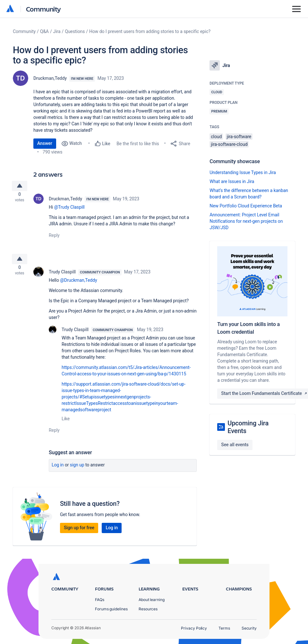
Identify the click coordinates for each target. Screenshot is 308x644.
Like (66, 424)
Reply (54, 238)
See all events (235, 445)
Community (43, 9)
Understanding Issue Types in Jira (243, 172)
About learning (152, 600)
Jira (57, 31)
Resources (148, 609)
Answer (45, 143)
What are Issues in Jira (232, 181)
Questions (75, 31)
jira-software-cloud (229, 144)
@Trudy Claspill (69, 210)
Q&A (44, 31)
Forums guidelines (111, 609)
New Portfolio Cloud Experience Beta (246, 206)
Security (249, 628)
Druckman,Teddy (50, 78)
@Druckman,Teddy (78, 285)
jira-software (239, 137)
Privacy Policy (194, 628)
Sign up (77, 470)
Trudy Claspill (62, 277)
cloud (216, 137)
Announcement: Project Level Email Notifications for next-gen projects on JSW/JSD (246, 221)
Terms (224, 628)
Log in (58, 470)
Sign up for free (79, 533)
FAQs (100, 600)
